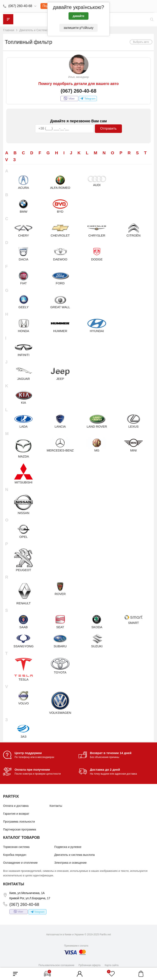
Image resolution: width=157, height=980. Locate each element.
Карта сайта (112, 965)
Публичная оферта (90, 965)
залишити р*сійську (78, 28)
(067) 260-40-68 (20, 6)
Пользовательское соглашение (56, 965)
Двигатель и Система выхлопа (40, 30)
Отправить (108, 128)
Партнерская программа (20, 829)
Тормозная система (16, 847)
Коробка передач (15, 855)
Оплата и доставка (16, 806)
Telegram (88, 98)
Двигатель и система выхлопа (74, 855)
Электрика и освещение (70, 863)
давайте (78, 16)
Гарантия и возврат (16, 814)
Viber (69, 98)
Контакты (56, 806)
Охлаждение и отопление (20, 863)
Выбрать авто (141, 42)
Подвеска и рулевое (68, 847)
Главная (9, 30)
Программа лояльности (19, 822)
